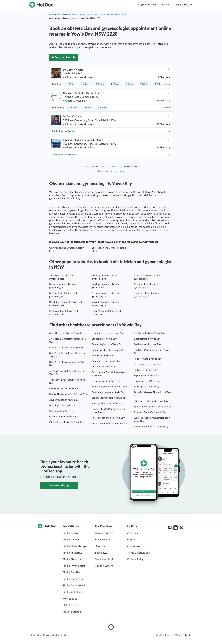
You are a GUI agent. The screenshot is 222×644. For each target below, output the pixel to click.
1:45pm (100, 84)
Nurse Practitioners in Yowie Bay (108, 418)
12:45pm (72, 108)
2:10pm (159, 84)
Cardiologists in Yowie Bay (62, 411)
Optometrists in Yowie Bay (147, 339)
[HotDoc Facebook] (170, 528)
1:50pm (115, 84)
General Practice (105, 533)
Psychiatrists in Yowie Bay (147, 376)
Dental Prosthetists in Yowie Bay (108, 350)
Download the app (59, 486)
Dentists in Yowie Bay (102, 356)
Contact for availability (111, 131)
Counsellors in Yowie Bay (104, 339)
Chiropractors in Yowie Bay (63, 417)
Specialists (101, 553)
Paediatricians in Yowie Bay (147, 344)
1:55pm (129, 84)
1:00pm (87, 108)
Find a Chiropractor (74, 559)
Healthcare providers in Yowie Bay (151, 427)
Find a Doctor (71, 533)
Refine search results (64, 58)
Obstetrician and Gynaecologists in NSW (109, 14)
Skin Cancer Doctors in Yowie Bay (151, 401)
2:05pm (144, 84)
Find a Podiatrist (72, 553)
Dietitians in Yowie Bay (103, 367)
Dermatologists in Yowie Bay (106, 361)
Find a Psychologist (74, 566)
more (167, 84)
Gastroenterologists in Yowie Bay (108, 392)
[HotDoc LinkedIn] (175, 528)
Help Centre (70, 605)
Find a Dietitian (72, 572)
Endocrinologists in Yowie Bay (106, 381)
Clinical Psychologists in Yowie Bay (67, 422)
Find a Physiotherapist (76, 546)
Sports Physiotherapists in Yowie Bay (152, 407)
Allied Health (102, 540)
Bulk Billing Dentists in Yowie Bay (66, 348)
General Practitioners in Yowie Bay (109, 398)
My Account (70, 599)
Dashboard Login (105, 559)
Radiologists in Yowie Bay (146, 387)
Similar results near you (111, 172)
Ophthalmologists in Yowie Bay (149, 333)
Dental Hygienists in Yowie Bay (107, 344)
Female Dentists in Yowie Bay (64, 389)
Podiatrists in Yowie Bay (146, 370)
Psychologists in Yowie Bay (147, 381)
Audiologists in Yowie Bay (62, 405)
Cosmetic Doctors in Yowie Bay (107, 333)
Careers (132, 540)
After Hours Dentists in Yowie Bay (67, 333)
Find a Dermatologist (75, 586)
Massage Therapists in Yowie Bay (108, 404)
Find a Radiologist (73, 592)
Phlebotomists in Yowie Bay (148, 359)
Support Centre (104, 566)
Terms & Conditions (138, 553)
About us (132, 533)
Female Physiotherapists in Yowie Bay (68, 394)
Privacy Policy (135, 559)
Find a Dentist (71, 540)
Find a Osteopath (73, 579)
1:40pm (85, 84)
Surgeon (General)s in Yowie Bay (150, 412)
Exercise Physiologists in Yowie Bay (109, 387)
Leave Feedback (72, 612)
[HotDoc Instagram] (181, 528)
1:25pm (70, 84)
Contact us (134, 546)
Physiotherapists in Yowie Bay (149, 364)
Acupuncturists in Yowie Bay (64, 400)
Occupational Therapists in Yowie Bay (111, 424)
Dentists (100, 546)
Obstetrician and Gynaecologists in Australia (68, 14)
